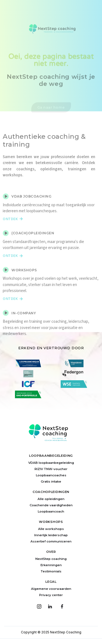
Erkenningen (51, 565)
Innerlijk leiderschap (51, 535)
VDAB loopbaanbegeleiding (51, 463)
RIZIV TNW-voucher (51, 469)
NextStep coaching (51, 559)
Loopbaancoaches (51, 475)
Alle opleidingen (51, 499)
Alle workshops (51, 529)
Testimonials (51, 571)
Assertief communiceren (51, 541)
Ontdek (13, 225)
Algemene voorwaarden (51, 589)
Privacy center (51, 595)
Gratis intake (51, 482)
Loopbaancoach (51, 511)
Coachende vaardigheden (51, 505)
